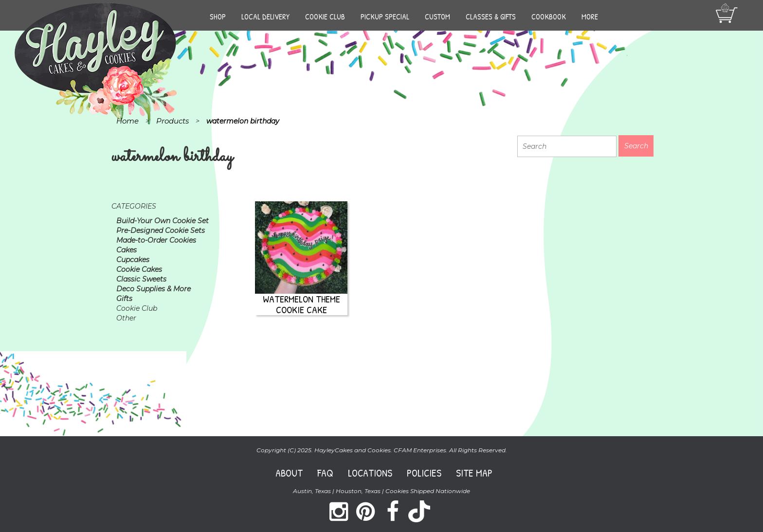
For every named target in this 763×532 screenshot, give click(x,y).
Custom (437, 17)
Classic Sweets (141, 279)
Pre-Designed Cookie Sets (161, 231)
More (590, 17)
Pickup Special (385, 17)
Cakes (127, 250)
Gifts (124, 299)
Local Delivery (265, 17)
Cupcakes (133, 260)
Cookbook (549, 17)
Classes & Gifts (491, 17)
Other (126, 318)
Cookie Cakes (139, 269)
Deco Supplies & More (154, 289)
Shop (218, 17)
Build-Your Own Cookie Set (163, 221)
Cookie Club (325, 17)
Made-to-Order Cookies (156, 240)
